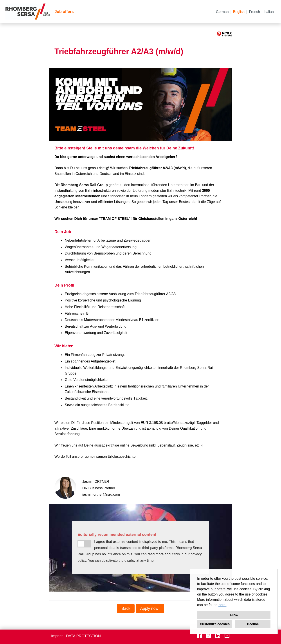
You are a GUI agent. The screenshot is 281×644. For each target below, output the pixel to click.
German (222, 12)
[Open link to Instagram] (209, 636)
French (254, 12)
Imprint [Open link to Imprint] (57, 636)
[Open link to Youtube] (227, 636)
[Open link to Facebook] (199, 636)
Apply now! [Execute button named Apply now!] (150, 608)
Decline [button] (253, 624)
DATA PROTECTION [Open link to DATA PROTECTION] (83, 636)
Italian (269, 12)
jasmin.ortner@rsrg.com (101, 494)
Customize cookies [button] (215, 624)
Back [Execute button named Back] (126, 608)
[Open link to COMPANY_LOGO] (28, 12)
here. (222, 605)
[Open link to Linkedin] (218, 636)
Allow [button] (234, 615)
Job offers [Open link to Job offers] (64, 12)
